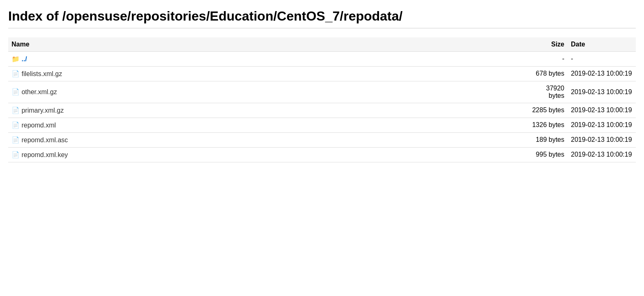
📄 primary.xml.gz (38, 110)
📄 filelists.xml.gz (37, 74)
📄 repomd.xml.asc (40, 140)
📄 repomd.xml (34, 125)
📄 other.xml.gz (34, 92)
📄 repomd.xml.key (40, 155)
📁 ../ (19, 59)
